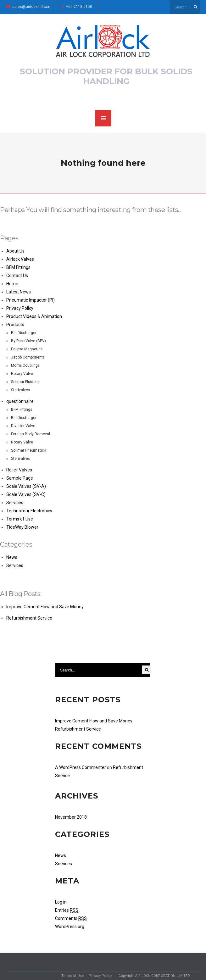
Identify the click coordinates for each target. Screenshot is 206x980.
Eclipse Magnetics (27, 349)
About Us (15, 251)
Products (15, 325)
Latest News (19, 292)
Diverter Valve (23, 426)
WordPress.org (70, 927)
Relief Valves (19, 470)
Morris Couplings (25, 365)
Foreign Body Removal (31, 434)
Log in (61, 902)
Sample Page (20, 478)
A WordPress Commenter (81, 767)
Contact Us (17, 276)
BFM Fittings (18, 267)
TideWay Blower (22, 527)
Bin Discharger (24, 333)
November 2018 (71, 817)
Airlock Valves (20, 259)
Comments (71, 918)
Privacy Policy (20, 308)
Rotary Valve (22, 374)
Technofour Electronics (29, 511)
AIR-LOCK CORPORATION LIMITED (163, 976)
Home (12, 284)
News (12, 557)
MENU (103, 118)
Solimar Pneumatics (28, 450)
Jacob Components (28, 357)
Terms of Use (20, 519)
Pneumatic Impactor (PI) (31, 300)
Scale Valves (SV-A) (26, 486)
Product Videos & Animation (34, 316)
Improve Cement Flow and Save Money (45, 607)
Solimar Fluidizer (25, 382)
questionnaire (20, 401)
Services (15, 503)
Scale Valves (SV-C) (26, 494)
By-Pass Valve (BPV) (28, 341)
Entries (67, 910)
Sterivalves (20, 390)
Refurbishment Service (29, 618)
